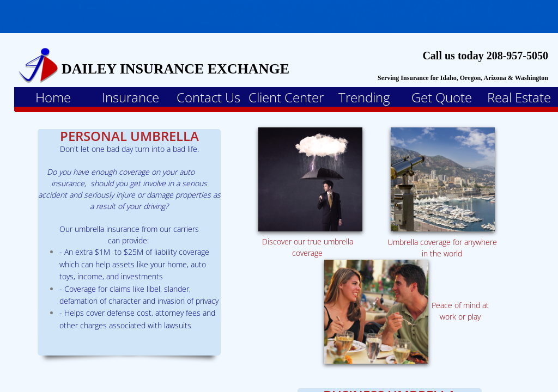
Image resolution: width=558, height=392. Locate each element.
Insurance (131, 97)
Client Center (286, 97)
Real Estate (519, 97)
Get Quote (442, 97)
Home (53, 97)
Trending (364, 97)
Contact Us (208, 97)
